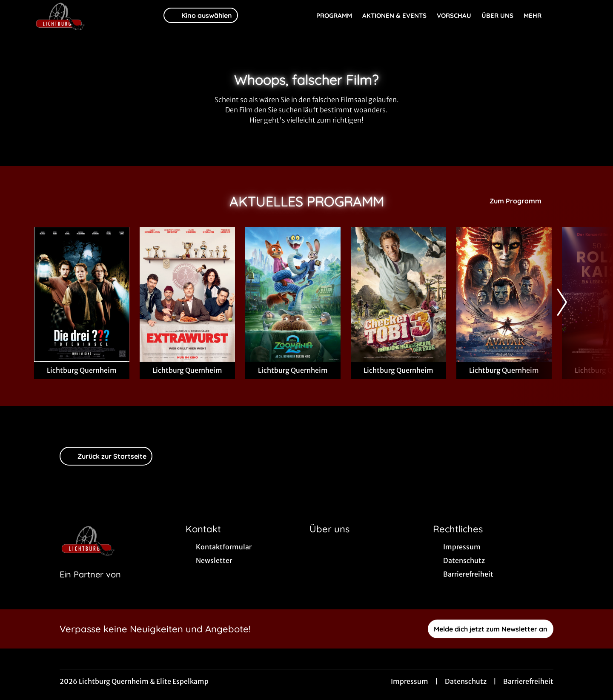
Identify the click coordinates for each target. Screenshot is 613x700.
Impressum (410, 681)
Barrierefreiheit (528, 681)
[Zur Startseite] (94, 15)
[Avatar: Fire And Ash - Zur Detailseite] (504, 294)
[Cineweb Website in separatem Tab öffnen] (90, 585)
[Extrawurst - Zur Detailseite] (187, 294)
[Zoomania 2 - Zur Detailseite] (293, 294)
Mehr (538, 16)
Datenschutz (466, 681)
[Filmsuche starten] (570, 15)
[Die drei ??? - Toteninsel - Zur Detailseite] (82, 294)
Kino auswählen (201, 15)
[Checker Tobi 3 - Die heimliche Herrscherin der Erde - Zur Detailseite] (398, 294)
